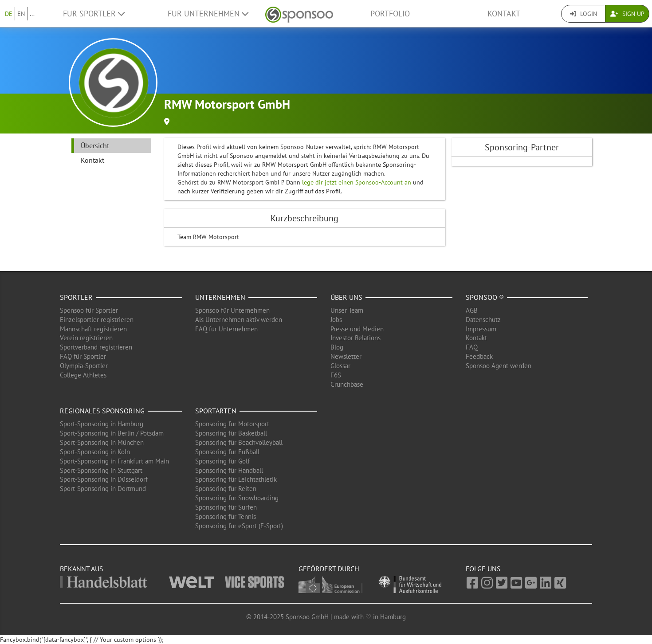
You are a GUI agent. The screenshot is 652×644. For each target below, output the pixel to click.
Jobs (336, 320)
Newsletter (346, 356)
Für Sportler (94, 14)
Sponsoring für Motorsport (232, 424)
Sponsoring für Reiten (226, 489)
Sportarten (216, 411)
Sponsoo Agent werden (499, 366)
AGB (472, 310)
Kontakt (504, 14)
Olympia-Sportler (84, 366)
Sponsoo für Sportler (89, 310)
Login (583, 14)
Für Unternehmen (208, 14)
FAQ (472, 347)
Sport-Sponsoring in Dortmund (103, 489)
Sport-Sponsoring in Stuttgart (101, 470)
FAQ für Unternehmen (226, 329)
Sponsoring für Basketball (231, 433)
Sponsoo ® (485, 297)
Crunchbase (347, 384)
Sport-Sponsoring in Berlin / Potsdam (112, 433)
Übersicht (95, 145)
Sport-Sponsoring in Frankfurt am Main (114, 461)
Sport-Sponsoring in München (102, 442)
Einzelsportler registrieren (97, 320)
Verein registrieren (86, 338)
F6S (336, 375)
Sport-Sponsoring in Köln (95, 452)
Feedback (479, 356)
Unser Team (347, 310)
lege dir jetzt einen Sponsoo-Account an (357, 182)
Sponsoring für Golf (222, 461)
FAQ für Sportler (83, 356)
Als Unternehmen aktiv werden (239, 320)
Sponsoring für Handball (229, 470)
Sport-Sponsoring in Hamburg (102, 424)
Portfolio (390, 14)
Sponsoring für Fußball (227, 452)
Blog (337, 347)
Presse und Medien (357, 329)
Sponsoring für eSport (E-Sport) (239, 526)
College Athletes (83, 375)
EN (21, 14)
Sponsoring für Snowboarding (237, 498)
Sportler (76, 297)
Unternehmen (220, 297)
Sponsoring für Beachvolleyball (239, 442)
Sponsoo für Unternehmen (232, 310)
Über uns (346, 297)
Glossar (340, 366)
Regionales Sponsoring (102, 411)
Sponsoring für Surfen (226, 507)
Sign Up (627, 14)
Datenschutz (483, 320)
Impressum (481, 329)
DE (9, 14)
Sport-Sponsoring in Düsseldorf (104, 479)
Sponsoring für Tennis (226, 516)
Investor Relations (355, 338)
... (32, 14)
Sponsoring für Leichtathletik (236, 479)
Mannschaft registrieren (93, 329)
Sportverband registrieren (96, 347)
